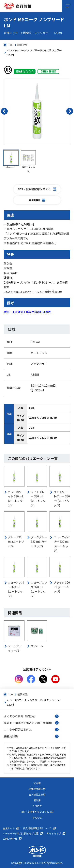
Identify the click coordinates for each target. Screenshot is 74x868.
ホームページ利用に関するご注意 (21, 833)
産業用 (37, 800)
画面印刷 (37, 200)
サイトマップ (54, 833)
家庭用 (37, 783)
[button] (4, 111)
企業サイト (9, 828)
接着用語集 (11, 736)
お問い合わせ (10, 839)
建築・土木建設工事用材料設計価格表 (27, 312)
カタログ (37, 806)
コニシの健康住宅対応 (18, 729)
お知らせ (37, 818)
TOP (8, 45)
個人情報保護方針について (37, 828)
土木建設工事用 (37, 795)
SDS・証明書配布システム (37, 189)
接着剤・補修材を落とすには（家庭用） (29, 723)
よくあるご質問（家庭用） (21, 716)
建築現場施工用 (37, 789)
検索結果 (22, 45)
